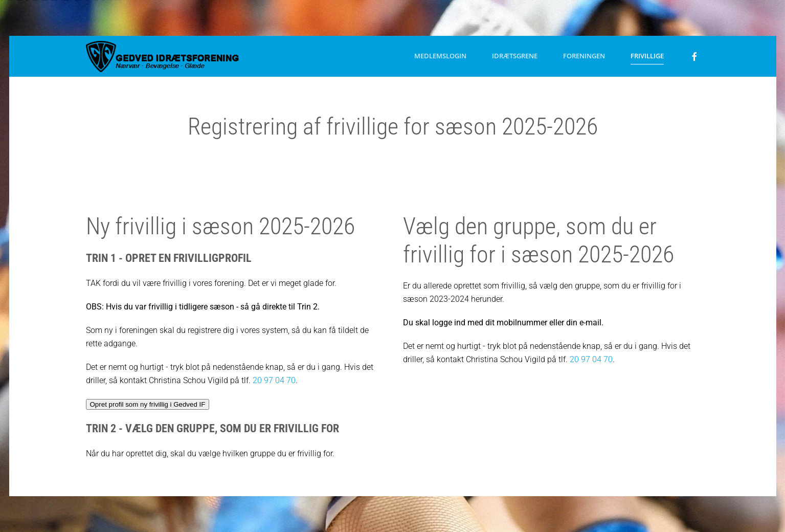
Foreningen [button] (584, 56)
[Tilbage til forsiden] (163, 56)
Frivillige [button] (647, 56)
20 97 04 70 (274, 380)
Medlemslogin (440, 56)
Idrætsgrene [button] (515, 56)
